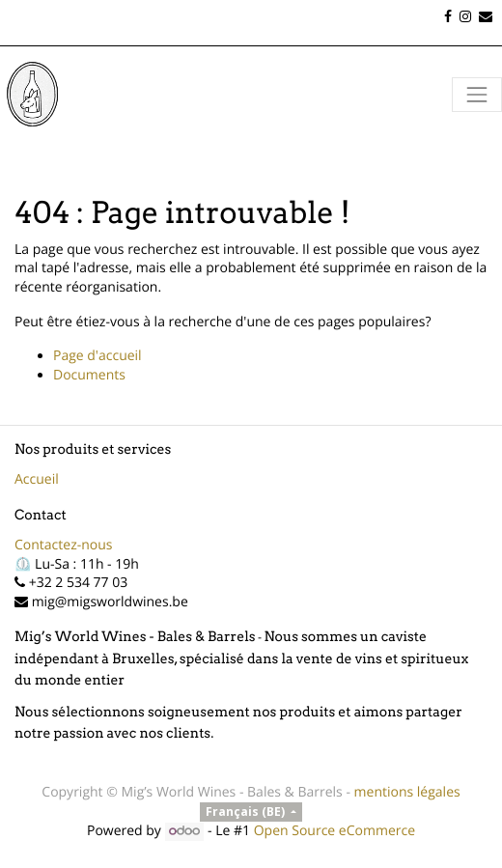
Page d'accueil (98, 356)
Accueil (37, 479)
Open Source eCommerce (335, 831)
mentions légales (407, 792)
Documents (89, 375)
